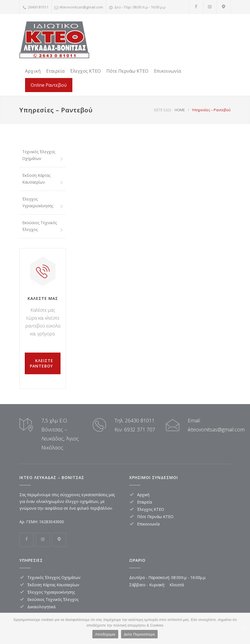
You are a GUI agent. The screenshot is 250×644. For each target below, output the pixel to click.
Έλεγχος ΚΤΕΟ (85, 71)
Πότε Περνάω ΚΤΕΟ (127, 71)
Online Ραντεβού (49, 85)
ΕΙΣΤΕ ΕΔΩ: (163, 110)
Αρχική (33, 71)
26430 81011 (38, 7)
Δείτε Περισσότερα (139, 634)
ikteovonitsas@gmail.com (81, 7)
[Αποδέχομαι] (243, 629)
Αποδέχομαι (105, 634)
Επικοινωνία (168, 71)
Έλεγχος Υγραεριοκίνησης (38, 202)
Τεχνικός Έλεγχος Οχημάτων (39, 155)
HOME (180, 110)
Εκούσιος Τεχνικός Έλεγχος (40, 226)
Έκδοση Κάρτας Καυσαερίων (36, 179)
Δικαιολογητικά (41, 607)
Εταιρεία (55, 71)
